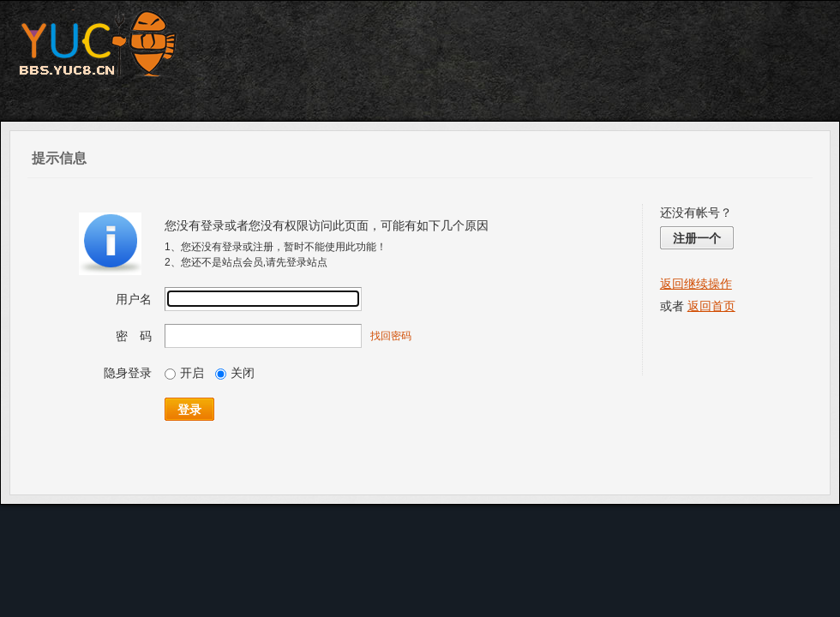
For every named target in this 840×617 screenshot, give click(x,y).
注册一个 (697, 238)
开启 (184, 373)
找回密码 (391, 336)
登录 (189, 410)
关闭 (235, 373)
